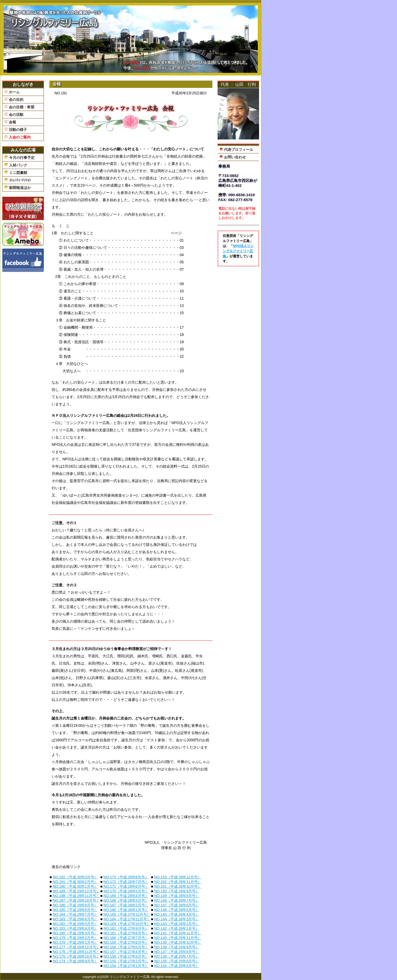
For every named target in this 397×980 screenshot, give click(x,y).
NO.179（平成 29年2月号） (75, 938)
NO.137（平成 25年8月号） (177, 952)
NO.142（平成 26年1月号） (177, 928)
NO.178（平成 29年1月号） (75, 942)
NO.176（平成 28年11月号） (76, 952)
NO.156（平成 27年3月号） (126, 956)
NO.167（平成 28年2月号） (126, 905)
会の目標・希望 (19, 107)
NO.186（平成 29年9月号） (75, 905)
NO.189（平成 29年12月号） (76, 891)
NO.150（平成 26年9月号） (177, 891)
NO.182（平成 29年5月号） (75, 924)
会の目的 (14, 99)
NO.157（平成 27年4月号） (126, 952)
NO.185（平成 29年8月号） (75, 910)
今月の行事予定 (19, 157)
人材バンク (16, 165)
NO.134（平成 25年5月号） (177, 966)
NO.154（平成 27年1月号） (126, 966)
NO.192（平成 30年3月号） (75, 877)
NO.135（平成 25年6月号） (177, 961)
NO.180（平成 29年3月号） (75, 933)
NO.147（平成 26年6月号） (177, 905)
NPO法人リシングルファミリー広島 (238, 251)
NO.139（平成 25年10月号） (178, 942)
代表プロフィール (236, 149)
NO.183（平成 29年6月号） (75, 919)
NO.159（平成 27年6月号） (126, 942)
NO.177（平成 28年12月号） (76, 947)
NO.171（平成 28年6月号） (126, 886)
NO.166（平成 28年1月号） (126, 910)
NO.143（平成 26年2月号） (177, 924)
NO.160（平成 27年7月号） (126, 938)
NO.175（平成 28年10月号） (76, 956)
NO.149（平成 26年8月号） (177, 896)
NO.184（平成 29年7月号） (75, 914)
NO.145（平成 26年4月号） (177, 914)
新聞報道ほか (18, 187)
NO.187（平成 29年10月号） (76, 900)
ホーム (12, 92)
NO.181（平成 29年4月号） (75, 928)
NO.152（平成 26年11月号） (178, 882)
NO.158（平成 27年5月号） (126, 947)
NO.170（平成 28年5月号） (126, 891)
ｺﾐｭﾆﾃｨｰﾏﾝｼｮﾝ (18, 180)
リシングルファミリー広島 (130, 977)
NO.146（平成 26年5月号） (177, 910)
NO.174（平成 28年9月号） (75, 961)
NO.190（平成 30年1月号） (75, 886)
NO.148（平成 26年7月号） (177, 900)
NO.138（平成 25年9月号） (177, 947)
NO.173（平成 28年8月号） (126, 877)
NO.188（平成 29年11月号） (76, 896)
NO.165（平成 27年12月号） (127, 914)
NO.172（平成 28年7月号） (126, 882)
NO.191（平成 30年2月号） (75, 882)
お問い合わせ (233, 157)
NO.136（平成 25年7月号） (177, 956)
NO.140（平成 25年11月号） (178, 938)
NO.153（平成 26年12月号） (178, 877)
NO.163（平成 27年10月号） (127, 924)
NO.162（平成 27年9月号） (126, 928)
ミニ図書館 (16, 172)
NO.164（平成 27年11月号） (127, 919)
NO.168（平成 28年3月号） (126, 900)
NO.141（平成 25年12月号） (178, 933)
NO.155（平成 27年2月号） (126, 961)
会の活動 (14, 114)
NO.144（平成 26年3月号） (177, 919)
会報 (10, 122)
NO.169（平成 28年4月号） (126, 896)
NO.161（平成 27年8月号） (126, 933)
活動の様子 (16, 129)
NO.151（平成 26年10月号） (178, 886)
